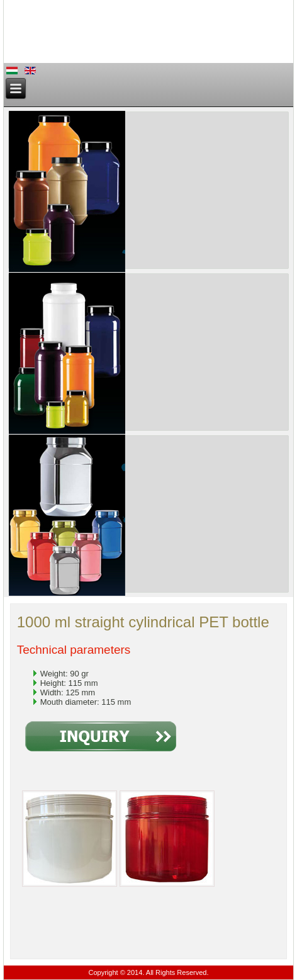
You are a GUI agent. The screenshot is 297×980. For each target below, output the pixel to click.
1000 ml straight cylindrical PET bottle (143, 622)
